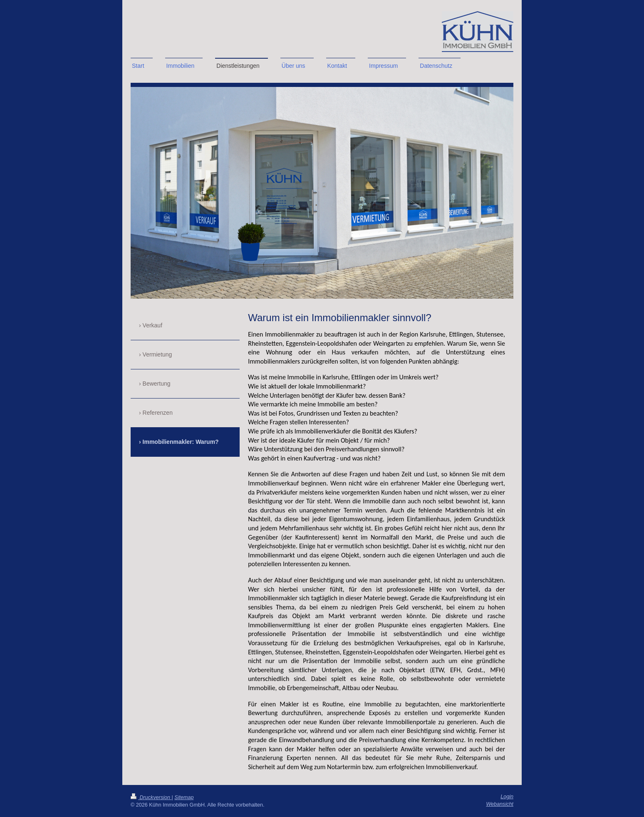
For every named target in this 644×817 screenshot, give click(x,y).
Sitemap (184, 797)
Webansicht (500, 804)
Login (507, 797)
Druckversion (151, 797)
